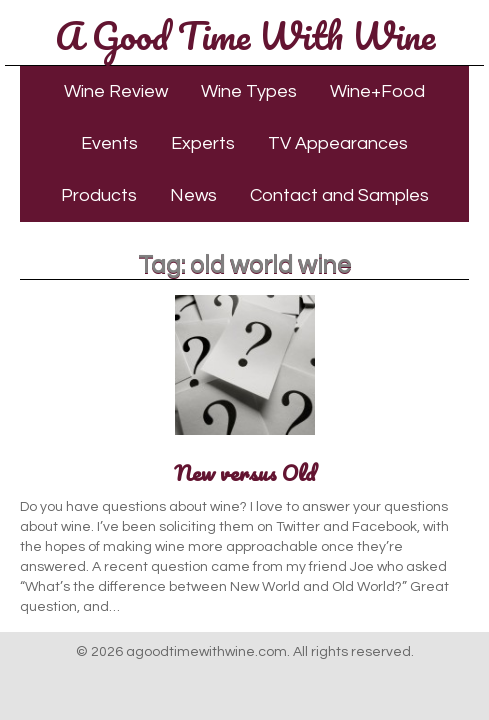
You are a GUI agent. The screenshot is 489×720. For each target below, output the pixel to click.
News (193, 195)
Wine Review (116, 91)
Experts (203, 143)
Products (99, 195)
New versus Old (245, 472)
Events (109, 143)
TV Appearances (338, 143)
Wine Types (249, 91)
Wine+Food (377, 91)
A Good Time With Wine (245, 35)
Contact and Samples (339, 195)
